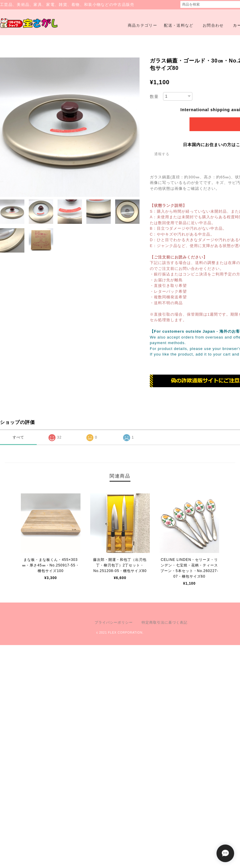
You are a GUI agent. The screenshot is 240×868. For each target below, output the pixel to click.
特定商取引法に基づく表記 (165, 622)
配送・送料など (179, 25)
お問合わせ (213, 25)
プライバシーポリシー (114, 622)
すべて (18, 437)
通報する (162, 154)
